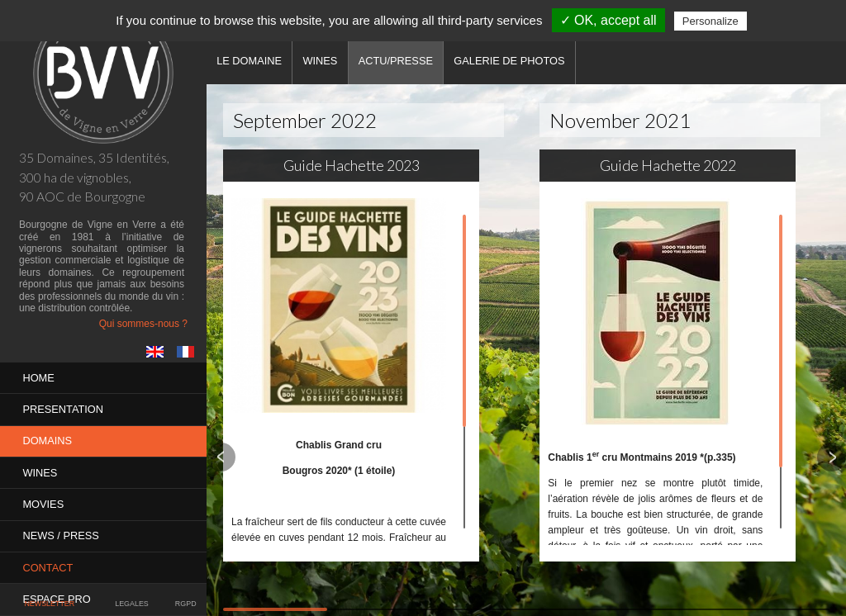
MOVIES (44, 499)
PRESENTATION (64, 408)
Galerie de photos (513, 61)
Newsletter (50, 604)
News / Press (61, 530)
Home (39, 377)
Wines (40, 469)
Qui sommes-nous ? (143, 324)
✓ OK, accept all (608, 20)
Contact (48, 560)
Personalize (711, 21)
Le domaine (250, 61)
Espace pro (57, 591)
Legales (131, 604)
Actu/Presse (398, 61)
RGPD (185, 604)
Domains (48, 438)
